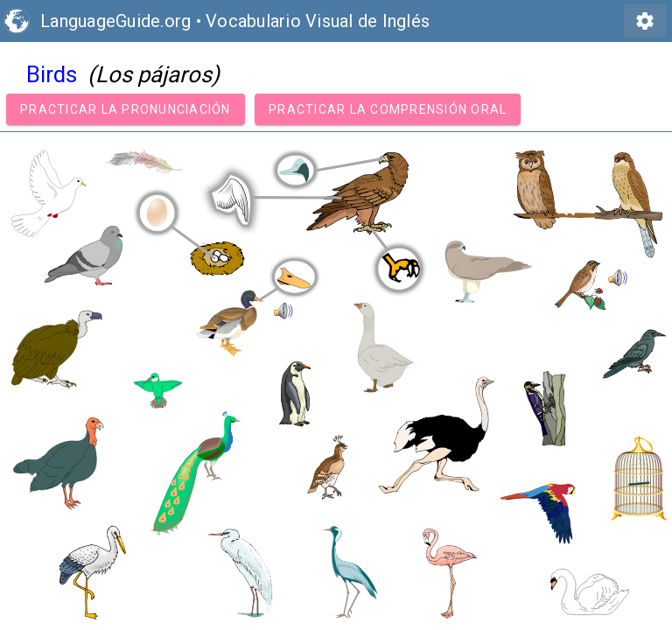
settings (645, 21)
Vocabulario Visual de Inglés (318, 21)
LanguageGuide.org (115, 21)
